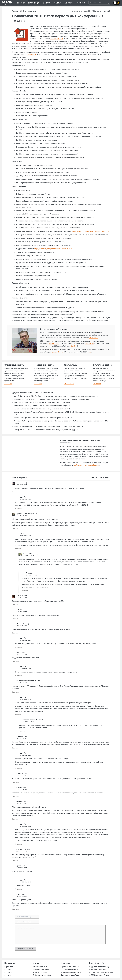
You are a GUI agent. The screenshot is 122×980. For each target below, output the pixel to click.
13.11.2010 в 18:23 (22, 775)
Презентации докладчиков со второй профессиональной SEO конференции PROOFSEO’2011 (49, 427)
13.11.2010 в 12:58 (28, 722)
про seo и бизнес (57, 352)
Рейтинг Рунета (54, 344)
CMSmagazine (89, 344)
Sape (89, 352)
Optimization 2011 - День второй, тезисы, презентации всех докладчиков (42, 403)
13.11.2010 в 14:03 (22, 738)
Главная (21, 3)
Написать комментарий (100, 478)
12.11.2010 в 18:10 (22, 626)
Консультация (71, 365)
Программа (70, 967)
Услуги (47, 3)
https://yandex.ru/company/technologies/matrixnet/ (53, 249)
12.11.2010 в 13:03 (32, 575)
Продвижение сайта (44, 365)
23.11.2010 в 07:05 (22, 804)
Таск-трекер (70, 975)
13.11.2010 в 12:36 (25, 699)
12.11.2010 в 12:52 (28, 556)
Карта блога (9, 967)
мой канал (78, 465)
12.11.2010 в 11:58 (25, 499)
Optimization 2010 (57, 39)
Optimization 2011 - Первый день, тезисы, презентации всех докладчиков (42, 406)
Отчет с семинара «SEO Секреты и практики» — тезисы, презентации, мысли (43, 418)
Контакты (69, 3)
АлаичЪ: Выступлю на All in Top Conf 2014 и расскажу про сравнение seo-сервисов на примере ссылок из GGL (56, 396)
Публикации (34, 3)
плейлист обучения (92, 465)
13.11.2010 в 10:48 (22, 683)
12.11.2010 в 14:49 (22, 612)
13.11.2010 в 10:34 (25, 668)
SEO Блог (23, 11)
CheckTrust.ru (93, 338)
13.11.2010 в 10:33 (25, 640)
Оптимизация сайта (14, 365)
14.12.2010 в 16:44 (25, 882)
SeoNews (74, 346)
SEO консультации (40, 972)
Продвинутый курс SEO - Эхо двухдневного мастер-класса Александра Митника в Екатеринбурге (51, 399)
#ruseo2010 (32, 55)
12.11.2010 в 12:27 (22, 516)
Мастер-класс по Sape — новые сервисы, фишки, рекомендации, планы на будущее (46, 430)
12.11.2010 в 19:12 (22, 654)
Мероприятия (33, 11)
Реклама (57, 3)
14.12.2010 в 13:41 (22, 868)
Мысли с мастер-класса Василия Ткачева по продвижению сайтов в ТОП (42, 409)
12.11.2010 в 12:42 (25, 536)
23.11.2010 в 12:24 (25, 826)
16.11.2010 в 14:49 (22, 789)
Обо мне (81, 3)
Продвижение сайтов (41, 970)
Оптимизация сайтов (41, 967)
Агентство (71, 972)
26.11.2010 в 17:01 (22, 851)
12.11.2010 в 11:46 (22, 485)
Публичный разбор (102, 365)
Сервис (70, 970)
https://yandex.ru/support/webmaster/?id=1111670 (91, 231)
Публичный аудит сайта (42, 975)
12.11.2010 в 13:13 (22, 598)
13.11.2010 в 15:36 (25, 755)
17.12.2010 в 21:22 (22, 896)
